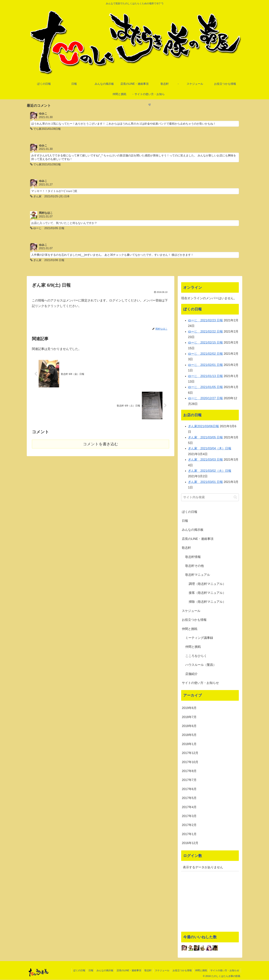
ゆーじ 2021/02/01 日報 (205, 365)
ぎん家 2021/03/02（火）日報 (210, 471)
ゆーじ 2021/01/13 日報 (205, 376)
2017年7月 (189, 780)
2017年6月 (189, 789)
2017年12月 (190, 753)
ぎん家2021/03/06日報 (203, 426)
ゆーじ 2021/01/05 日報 (205, 387)
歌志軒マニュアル (198, 575)
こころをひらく (196, 656)
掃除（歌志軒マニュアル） (207, 602)
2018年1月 (189, 744)
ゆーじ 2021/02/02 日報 (205, 354)
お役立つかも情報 (194, 620)
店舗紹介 (191, 674)
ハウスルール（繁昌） (201, 665)
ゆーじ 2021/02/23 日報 (205, 321)
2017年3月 (189, 816)
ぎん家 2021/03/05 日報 (205, 438)
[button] (235, 497)
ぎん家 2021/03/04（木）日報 (210, 449)
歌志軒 (186, 548)
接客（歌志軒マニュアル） (207, 593)
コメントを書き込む (101, 444)
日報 (185, 521)
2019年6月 (189, 708)
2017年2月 (189, 825)
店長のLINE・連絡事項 (198, 539)
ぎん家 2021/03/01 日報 (205, 482)
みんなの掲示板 (193, 530)
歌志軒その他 (195, 566)
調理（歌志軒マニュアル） (207, 584)
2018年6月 (189, 726)
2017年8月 (189, 771)
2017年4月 (189, 807)
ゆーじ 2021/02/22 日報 (205, 332)
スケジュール (191, 611)
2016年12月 (190, 843)
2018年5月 (189, 735)
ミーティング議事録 (199, 638)
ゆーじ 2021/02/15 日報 (205, 343)
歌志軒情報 (193, 557)
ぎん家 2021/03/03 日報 (205, 460)
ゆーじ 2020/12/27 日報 (205, 399)
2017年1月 (189, 834)
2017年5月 (189, 798)
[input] (210, 497)
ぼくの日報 (190, 512)
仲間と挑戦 (190, 629)
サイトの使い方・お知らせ (200, 683)
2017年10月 (190, 762)
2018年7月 (189, 717)
